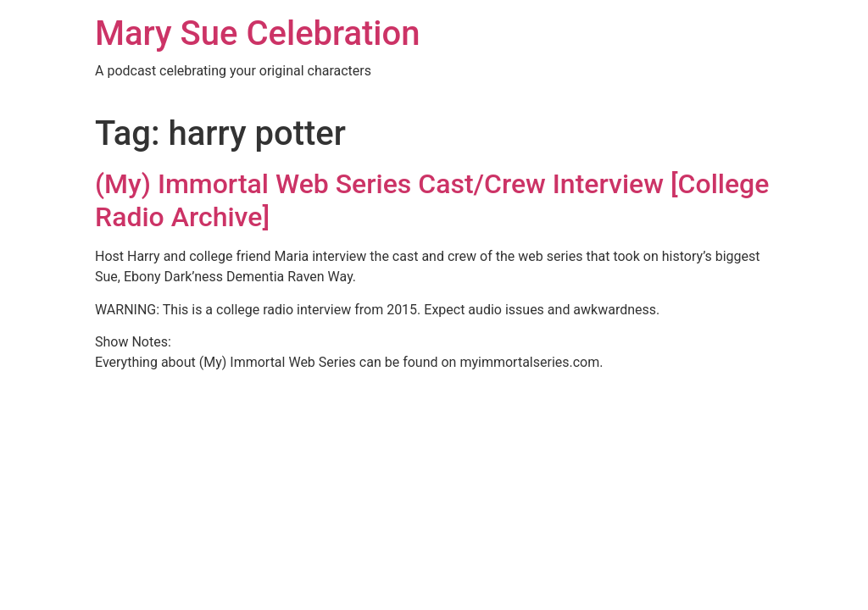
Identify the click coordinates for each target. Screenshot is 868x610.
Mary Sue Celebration (258, 33)
